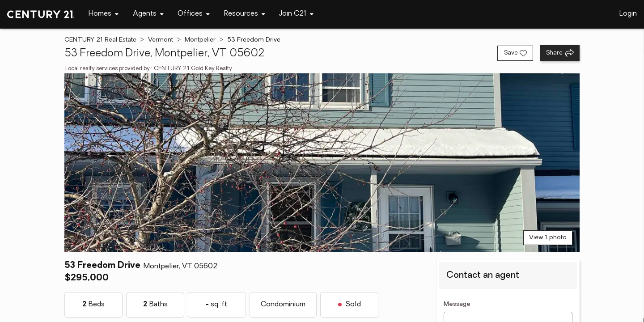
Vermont (161, 40)
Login (628, 14)
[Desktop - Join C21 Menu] (296, 14)
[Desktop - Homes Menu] (104, 14)
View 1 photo (548, 238)
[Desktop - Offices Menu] (194, 14)
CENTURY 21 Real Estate (100, 40)
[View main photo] (322, 163)
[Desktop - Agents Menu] (148, 14)
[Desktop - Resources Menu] (245, 14)
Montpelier (200, 40)
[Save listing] (515, 53)
